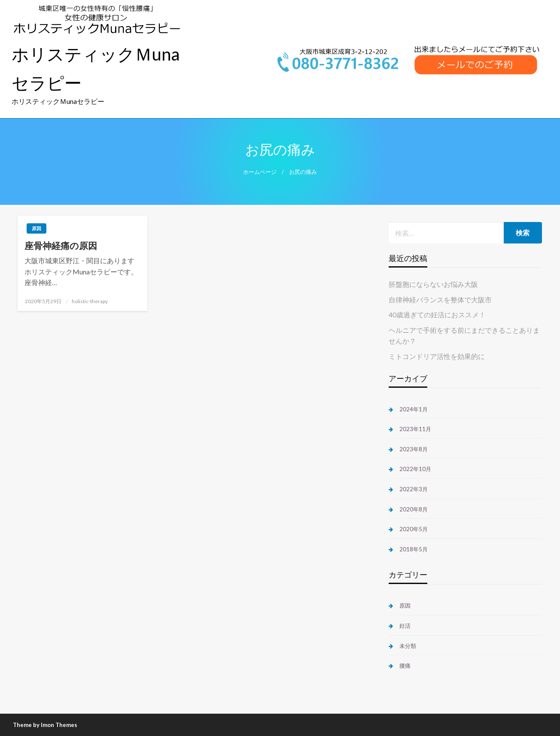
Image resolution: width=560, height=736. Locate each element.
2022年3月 (414, 489)
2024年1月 (414, 409)
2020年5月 (414, 529)
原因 (37, 228)
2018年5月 (414, 549)
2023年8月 (414, 449)
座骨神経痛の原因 (61, 245)
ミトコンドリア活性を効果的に (437, 356)
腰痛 (405, 666)
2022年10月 (415, 469)
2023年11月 (415, 429)
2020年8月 (414, 509)
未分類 (408, 646)
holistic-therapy (90, 301)
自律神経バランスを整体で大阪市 (440, 300)
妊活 (405, 626)
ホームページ (260, 172)
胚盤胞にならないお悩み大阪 (433, 284)
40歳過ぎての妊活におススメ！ (437, 315)
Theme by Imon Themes (45, 725)
